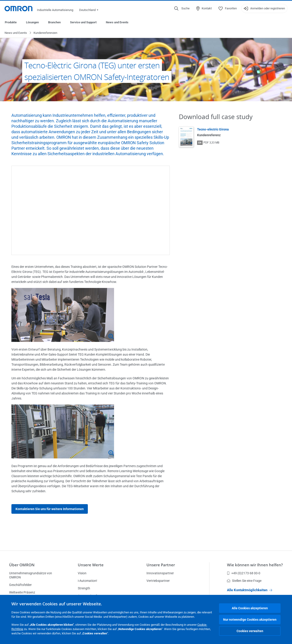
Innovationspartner (160, 573)
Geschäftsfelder (20, 585)
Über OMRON (22, 565)
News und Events (117, 22)
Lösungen (32, 22)
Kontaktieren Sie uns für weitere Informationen (50, 509)
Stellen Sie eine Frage (244, 581)
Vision (82, 573)
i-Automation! (87, 581)
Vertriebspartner (158, 581)
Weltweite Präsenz (22, 592)
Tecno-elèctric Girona (213, 130)
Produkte (11, 22)
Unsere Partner (161, 565)
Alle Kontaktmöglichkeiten (250, 590)
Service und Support (83, 22)
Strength (84, 588)
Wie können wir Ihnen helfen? (255, 565)
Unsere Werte (91, 565)
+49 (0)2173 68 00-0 (244, 573)
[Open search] (182, 8)
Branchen (54, 22)
